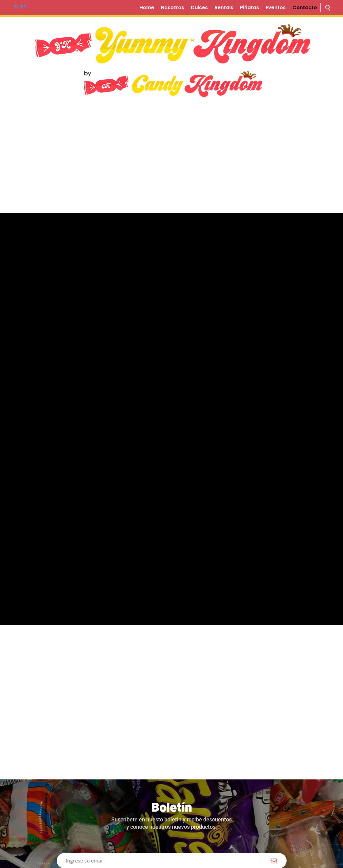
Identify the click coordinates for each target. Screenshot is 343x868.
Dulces (199, 8)
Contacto (305, 8)
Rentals (224, 8)
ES (23, 7)
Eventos (276, 8)
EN (17, 7)
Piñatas (250, 8)
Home (147, 8)
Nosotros (173, 8)
